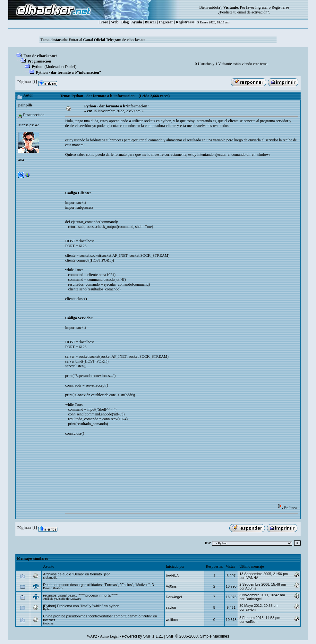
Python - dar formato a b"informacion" (68, 72)
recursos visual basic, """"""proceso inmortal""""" (80, 595)
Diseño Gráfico (53, 588)
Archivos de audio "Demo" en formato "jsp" (76, 574)
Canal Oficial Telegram (102, 40)
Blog (125, 22)
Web (115, 22)
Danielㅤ (70, 67)
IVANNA (172, 576)
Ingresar (261, 7)
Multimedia (50, 578)
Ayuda (137, 22)
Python (38, 67)
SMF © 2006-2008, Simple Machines (198, 636)
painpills (25, 105)
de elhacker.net (133, 40)
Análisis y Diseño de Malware (62, 599)
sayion (171, 607)
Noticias (48, 623)
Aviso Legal (109, 636)
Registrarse (185, 22)
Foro (104, 22)
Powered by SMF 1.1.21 (143, 636)
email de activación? (253, 12)
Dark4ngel (174, 597)
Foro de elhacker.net (40, 56)
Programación (39, 61)
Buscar (150, 22)
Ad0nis (171, 586)
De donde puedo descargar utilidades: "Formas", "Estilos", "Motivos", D (98, 585)
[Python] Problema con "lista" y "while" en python (81, 606)
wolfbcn (172, 620)
